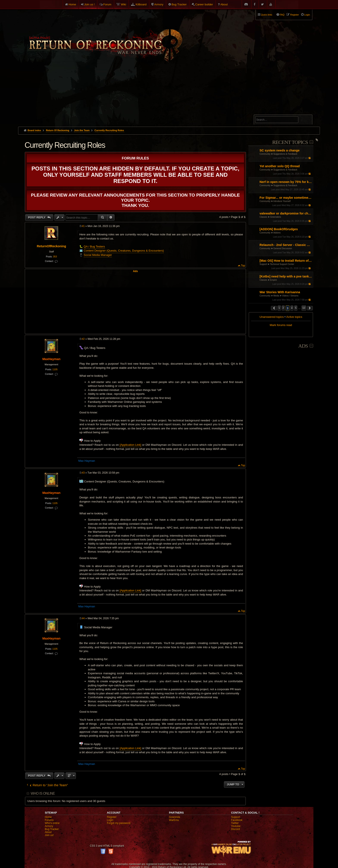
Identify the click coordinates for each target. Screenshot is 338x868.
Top (243, 266)
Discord (236, 829)
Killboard (141, 4)
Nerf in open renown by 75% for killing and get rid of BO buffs (286, 182)
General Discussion (283, 248)
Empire (274, 280)
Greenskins (276, 217)
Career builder (204, 4)
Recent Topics (290, 142)
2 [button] (283, 308)
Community (265, 154)
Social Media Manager (98, 255)
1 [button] (279, 308)
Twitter (235, 823)
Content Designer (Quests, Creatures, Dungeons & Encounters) (124, 251)
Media (276, 296)
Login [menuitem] (307, 15)
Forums (49, 820)
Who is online (43, 793)
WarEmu (174, 820)
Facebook (237, 820)
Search (307, 120)
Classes (263, 217)
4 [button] (292, 308)
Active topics (294, 317)
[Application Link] (130, 445)
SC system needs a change (280, 150)
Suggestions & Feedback (285, 154)
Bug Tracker (179, 4)
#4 (83, 618)
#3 (83, 473)
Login (110, 820)
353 (55, 257)
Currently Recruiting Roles (109, 130)
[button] (274, 308)
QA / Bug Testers (94, 247)
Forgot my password (119, 823)
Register (112, 817)
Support (263, 264)
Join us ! (89, 4)
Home (72, 4)
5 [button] (296, 308)
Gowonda (174, 817)
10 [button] (304, 308)
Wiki (124, 4)
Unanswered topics (272, 317)
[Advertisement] (169, 94)
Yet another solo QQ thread (280, 166)
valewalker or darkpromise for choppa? (286, 213)
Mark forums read (281, 325)
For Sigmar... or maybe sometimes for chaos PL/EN (286, 198)
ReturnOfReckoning (52, 246)
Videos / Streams (290, 296)
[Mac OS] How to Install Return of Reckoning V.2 (286, 261)
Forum (107, 4)
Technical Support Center (282, 264)
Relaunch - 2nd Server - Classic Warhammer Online (286, 245)
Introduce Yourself (282, 201)
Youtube (236, 826)
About (224, 4)
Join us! (49, 835)
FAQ (282, 15)
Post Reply (37, 217)
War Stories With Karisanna (280, 292)
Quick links (267, 15)
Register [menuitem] (294, 15)
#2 (83, 339)
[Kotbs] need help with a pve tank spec (286, 276)
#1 (83, 226)
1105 (55, 369)
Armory (159, 4)
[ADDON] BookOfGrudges (279, 229)
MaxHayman (52, 359)
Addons (277, 233)
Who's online (52, 823)
